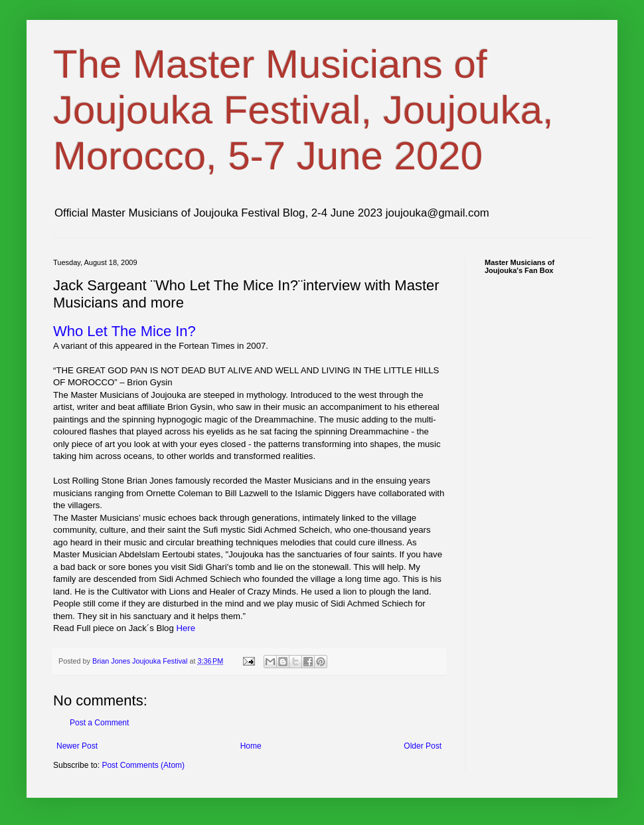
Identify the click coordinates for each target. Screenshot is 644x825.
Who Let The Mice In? (124, 331)
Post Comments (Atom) (143, 765)
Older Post (423, 746)
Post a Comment (99, 723)
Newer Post (77, 746)
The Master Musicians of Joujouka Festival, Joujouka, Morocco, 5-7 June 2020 (303, 110)
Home (251, 746)
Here (186, 628)
